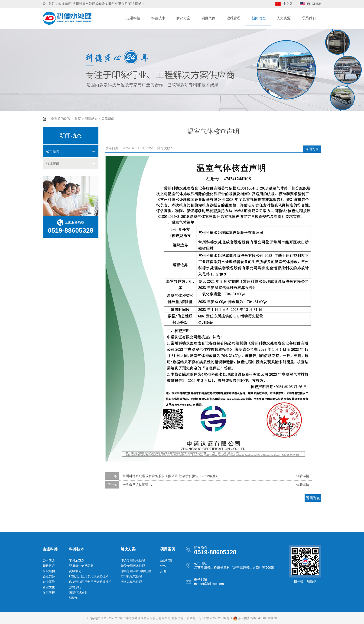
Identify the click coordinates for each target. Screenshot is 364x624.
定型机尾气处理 (131, 576)
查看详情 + (304, 476)
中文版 (288, 4)
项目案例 (208, 18)
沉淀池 (74, 598)
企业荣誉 (49, 576)
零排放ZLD (77, 560)
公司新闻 (108, 119)
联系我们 (309, 18)
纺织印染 (166, 560)
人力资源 (284, 18)
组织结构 (49, 571)
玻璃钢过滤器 (78, 593)
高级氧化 (75, 571)
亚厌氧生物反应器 (81, 566)
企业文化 (49, 587)
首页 (78, 119)
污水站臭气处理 (131, 582)
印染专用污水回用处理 (136, 571)
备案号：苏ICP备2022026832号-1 (210, 618)
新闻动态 (259, 18)
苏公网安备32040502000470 (255, 618)
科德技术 (158, 18)
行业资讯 (53, 163)
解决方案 (183, 18)
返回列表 (312, 149)
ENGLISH (314, 4)
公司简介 (49, 560)
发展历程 (49, 593)
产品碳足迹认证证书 (137, 485)
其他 (163, 571)
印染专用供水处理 (133, 560)
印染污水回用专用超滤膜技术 (89, 576)
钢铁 (163, 566)
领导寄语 (49, 566)
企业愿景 (49, 582)
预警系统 (75, 587)
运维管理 (234, 18)
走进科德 (133, 18)
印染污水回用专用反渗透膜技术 (90, 582)
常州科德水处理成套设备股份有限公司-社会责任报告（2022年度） (171, 476)
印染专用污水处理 (133, 566)
